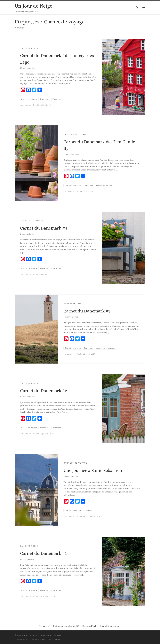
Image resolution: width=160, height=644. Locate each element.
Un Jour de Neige (30, 635)
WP (27, 639)
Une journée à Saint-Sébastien (93, 470)
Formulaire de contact (111, 626)
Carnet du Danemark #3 (87, 311)
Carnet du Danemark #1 (44, 553)
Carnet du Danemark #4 (44, 228)
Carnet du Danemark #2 (44, 391)
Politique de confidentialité (66, 626)
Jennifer (27, 105)
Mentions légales (90, 626)
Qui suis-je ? (45, 626)
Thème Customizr (53, 639)
